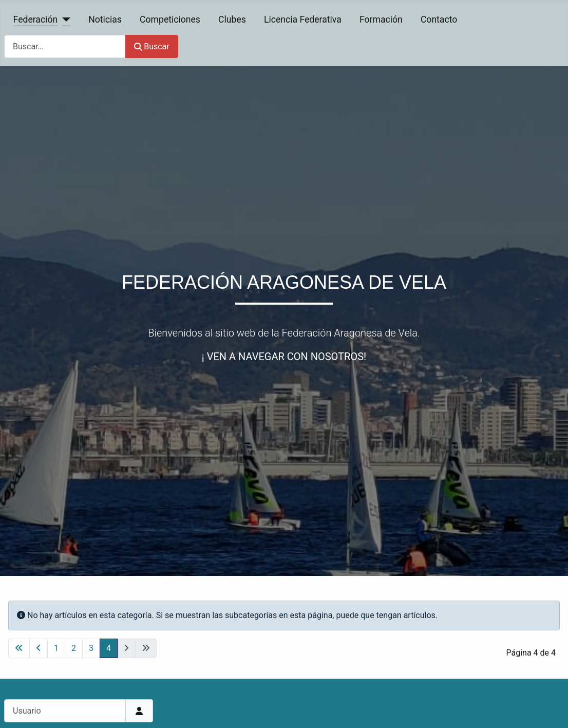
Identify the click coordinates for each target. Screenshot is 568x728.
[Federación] (64, 20)
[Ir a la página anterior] (39, 648)
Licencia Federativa (303, 20)
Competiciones (170, 20)
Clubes (232, 20)
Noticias (105, 20)
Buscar (152, 46)
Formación (381, 20)
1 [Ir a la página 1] (56, 648)
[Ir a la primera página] (19, 648)
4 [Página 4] (109, 648)
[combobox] (65, 46)
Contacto (439, 20)
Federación (36, 20)
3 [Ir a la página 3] (91, 648)
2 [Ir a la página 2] (74, 648)
